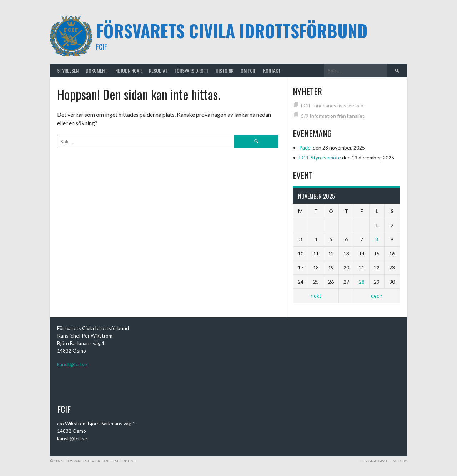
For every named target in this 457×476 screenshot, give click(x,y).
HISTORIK (225, 70)
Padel (305, 148)
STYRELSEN (68, 70)
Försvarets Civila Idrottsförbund (232, 31)
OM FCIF (248, 70)
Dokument (96, 70)
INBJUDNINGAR (128, 70)
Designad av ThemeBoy (383, 461)
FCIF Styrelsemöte (320, 158)
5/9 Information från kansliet (333, 116)
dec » (377, 296)
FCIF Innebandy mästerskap (332, 105)
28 (362, 282)
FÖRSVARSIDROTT (192, 70)
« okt (316, 296)
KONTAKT (272, 70)
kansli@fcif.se (72, 364)
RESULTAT (158, 70)
